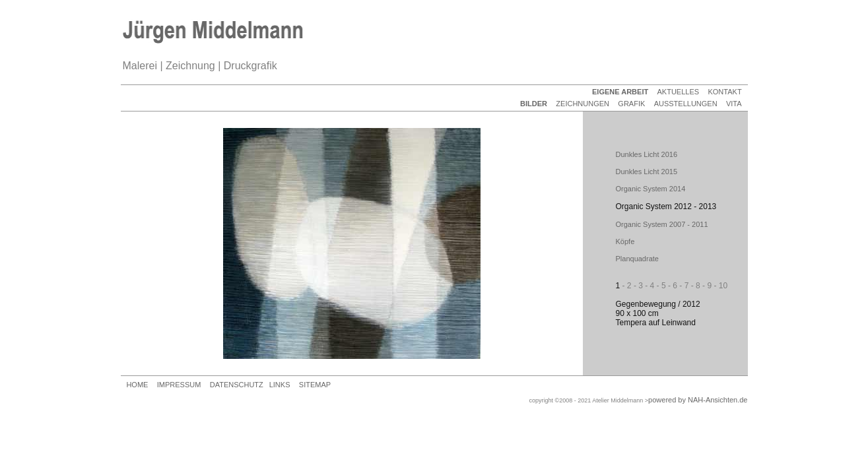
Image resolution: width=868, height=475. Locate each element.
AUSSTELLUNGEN (686, 104)
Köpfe (625, 241)
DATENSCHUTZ (237, 385)
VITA (734, 104)
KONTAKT (724, 92)
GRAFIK (631, 104)
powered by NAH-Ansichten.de (698, 400)
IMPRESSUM (179, 385)
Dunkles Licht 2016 (647, 154)
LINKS (280, 385)
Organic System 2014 (651, 189)
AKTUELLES (679, 92)
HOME (137, 385)
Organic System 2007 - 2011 (662, 224)
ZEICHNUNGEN (583, 104)
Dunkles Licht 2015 (647, 172)
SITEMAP (315, 385)
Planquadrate (637, 259)
